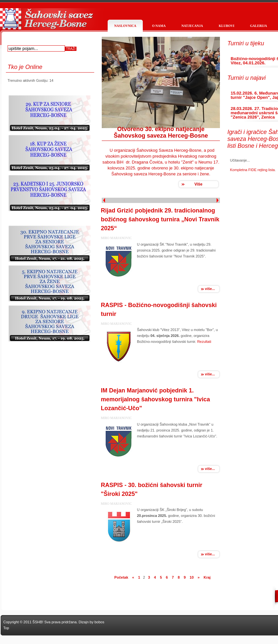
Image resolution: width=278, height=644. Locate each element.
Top (6, 628)
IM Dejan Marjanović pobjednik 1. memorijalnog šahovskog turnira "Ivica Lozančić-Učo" (155, 399)
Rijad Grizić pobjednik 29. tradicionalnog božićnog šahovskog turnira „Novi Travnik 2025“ (160, 219)
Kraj (207, 577)
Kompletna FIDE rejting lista (252, 170)
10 (192, 577)
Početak (121, 577)
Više (198, 184)
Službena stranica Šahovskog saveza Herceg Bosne (46, 22)
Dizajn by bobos (91, 622)
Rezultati (204, 342)
